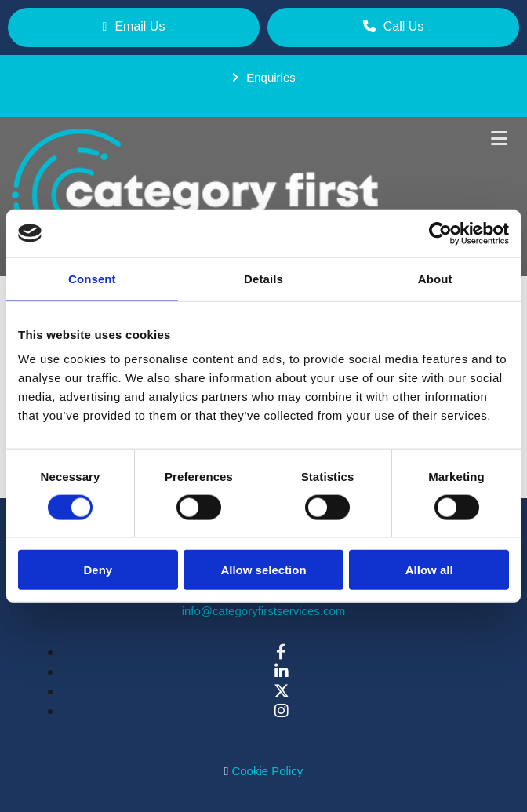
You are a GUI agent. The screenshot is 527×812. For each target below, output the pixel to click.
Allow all (429, 570)
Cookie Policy (267, 771)
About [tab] (435, 278)
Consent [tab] (92, 278)
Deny (98, 570)
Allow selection (263, 570)
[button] (134, 27)
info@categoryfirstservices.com (264, 611)
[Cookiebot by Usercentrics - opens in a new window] (440, 233)
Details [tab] (263, 278)
